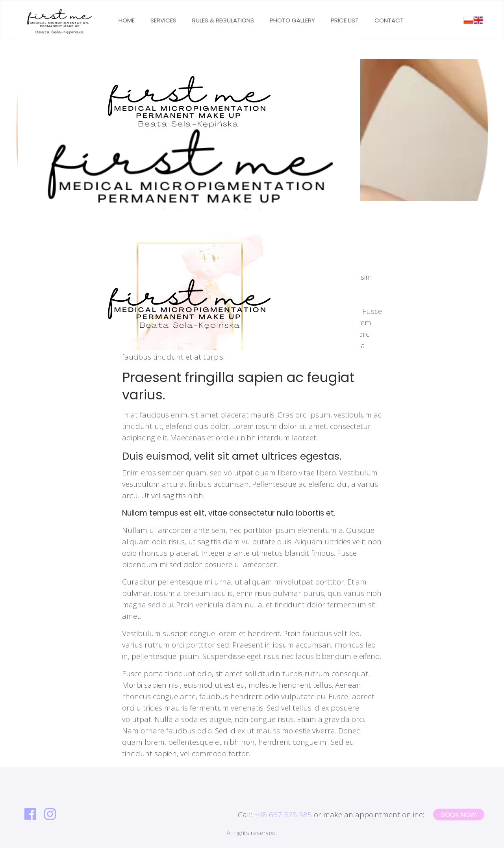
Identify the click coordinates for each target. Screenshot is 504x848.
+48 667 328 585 (283, 815)
